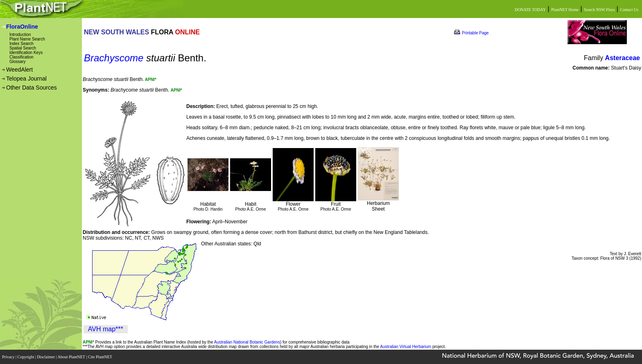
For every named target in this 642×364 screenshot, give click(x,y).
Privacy (9, 357)
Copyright (26, 357)
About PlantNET (72, 357)
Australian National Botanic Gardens (247, 342)
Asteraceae (623, 58)
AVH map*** (106, 329)
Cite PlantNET (101, 357)
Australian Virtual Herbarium (406, 347)
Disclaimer (46, 357)
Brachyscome (114, 58)
